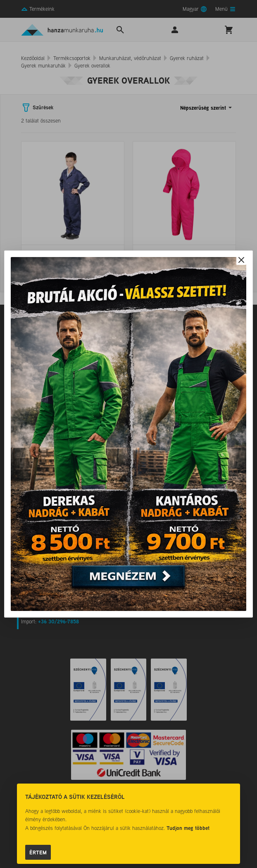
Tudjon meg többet (188, 828)
